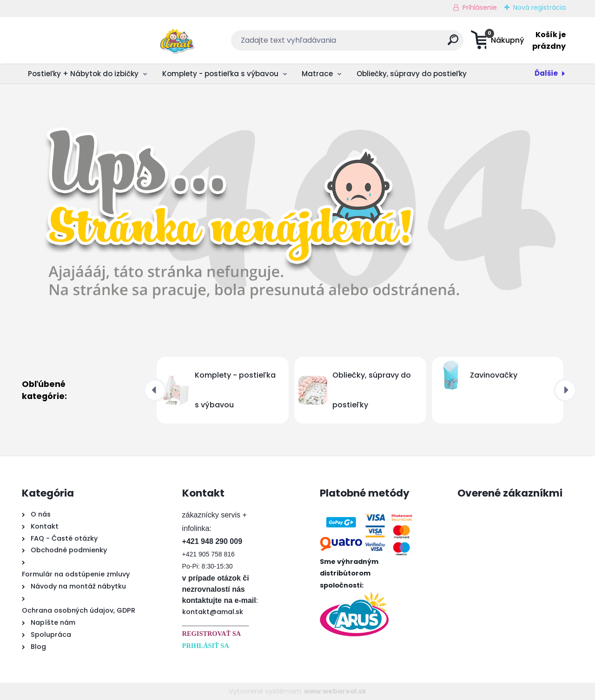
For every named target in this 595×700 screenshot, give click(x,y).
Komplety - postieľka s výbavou (220, 74)
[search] (389, 43)
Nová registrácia (539, 7)
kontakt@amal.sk (213, 612)
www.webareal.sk (335, 691)
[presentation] (155, 390)
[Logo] (79, 40)
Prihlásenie (480, 7)
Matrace (317, 74)
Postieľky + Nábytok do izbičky (83, 74)
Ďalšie (546, 73)
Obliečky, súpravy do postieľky (412, 74)
